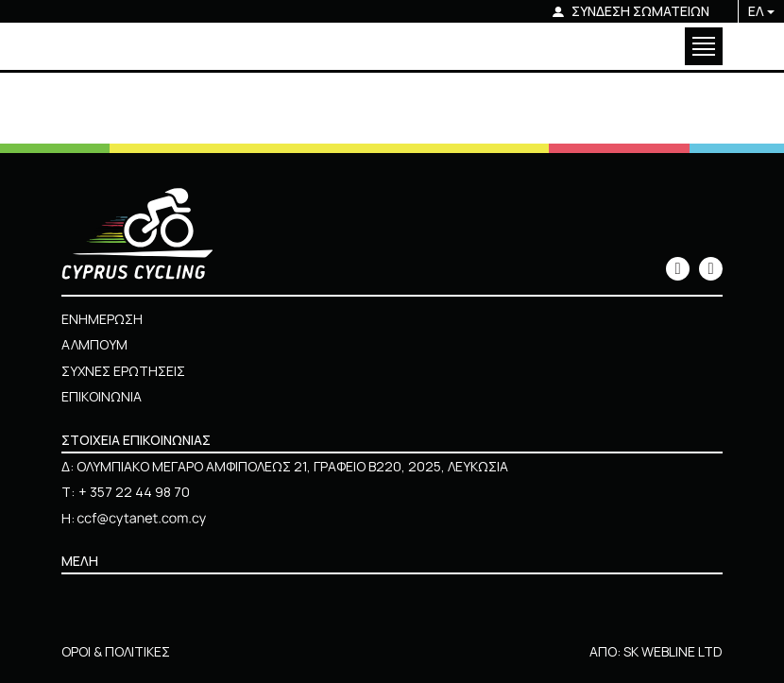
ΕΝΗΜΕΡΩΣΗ (102, 319)
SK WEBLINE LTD (673, 651)
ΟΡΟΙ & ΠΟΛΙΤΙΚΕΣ (116, 651)
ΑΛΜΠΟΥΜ (94, 344)
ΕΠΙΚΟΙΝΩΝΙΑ (102, 396)
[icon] (678, 269)
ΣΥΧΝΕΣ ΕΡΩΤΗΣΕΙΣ (123, 371)
